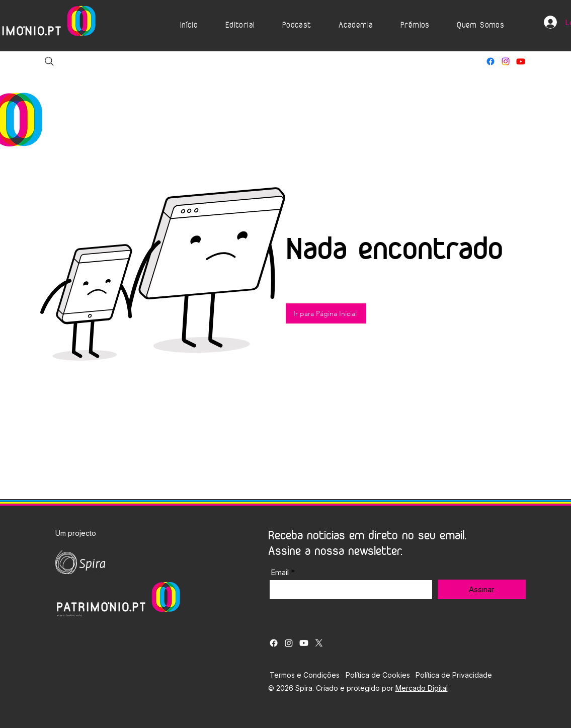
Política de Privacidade (454, 675)
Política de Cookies (378, 675)
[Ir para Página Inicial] (326, 313)
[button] (240, 26)
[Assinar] (482, 589)
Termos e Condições (305, 675)
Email (280, 572)
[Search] (49, 61)
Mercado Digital (422, 688)
